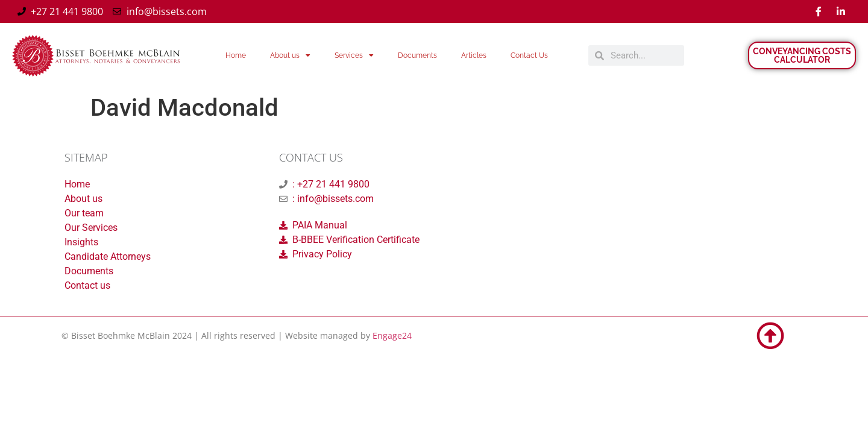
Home (236, 55)
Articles (474, 55)
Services (354, 55)
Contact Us (529, 55)
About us (290, 55)
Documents (417, 55)
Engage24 (392, 335)
